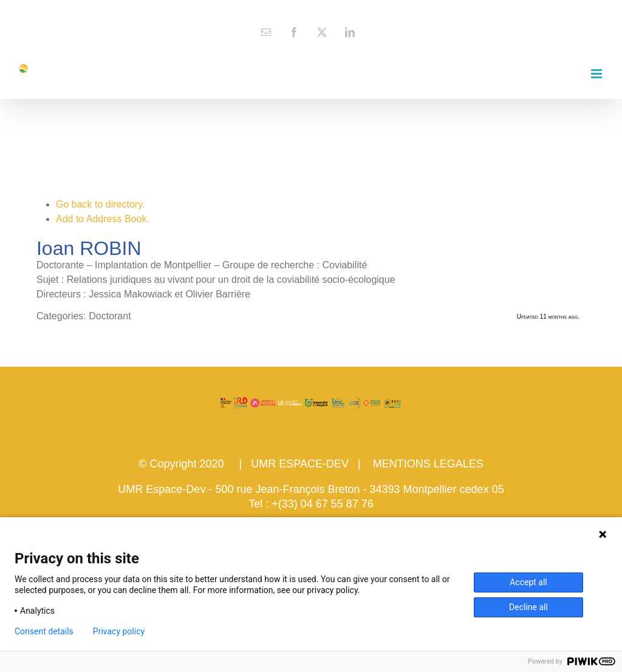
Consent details (44, 631)
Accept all (528, 582)
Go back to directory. (100, 204)
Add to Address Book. (103, 219)
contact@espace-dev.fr (311, 10)
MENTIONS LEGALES (428, 464)
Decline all (528, 607)
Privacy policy (119, 631)
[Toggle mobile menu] (597, 74)
